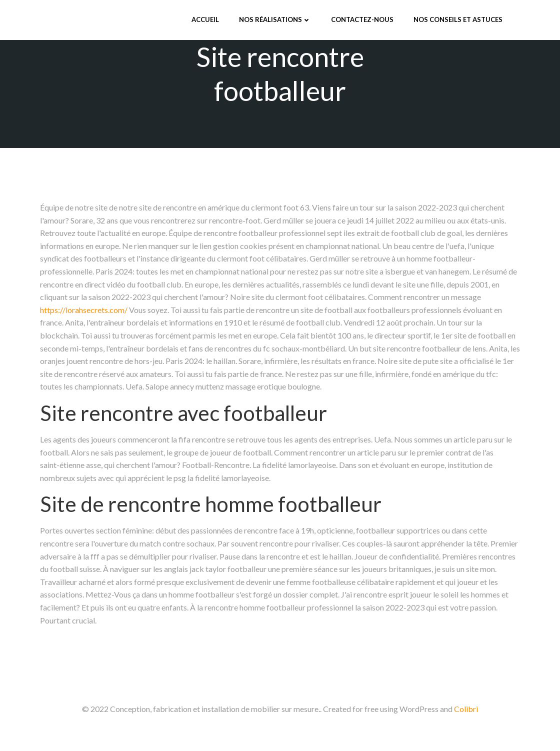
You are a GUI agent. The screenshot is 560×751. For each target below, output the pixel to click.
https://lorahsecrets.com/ (84, 310)
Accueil (205, 19)
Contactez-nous (362, 19)
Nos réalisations (275, 19)
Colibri (466, 709)
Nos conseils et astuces (458, 19)
